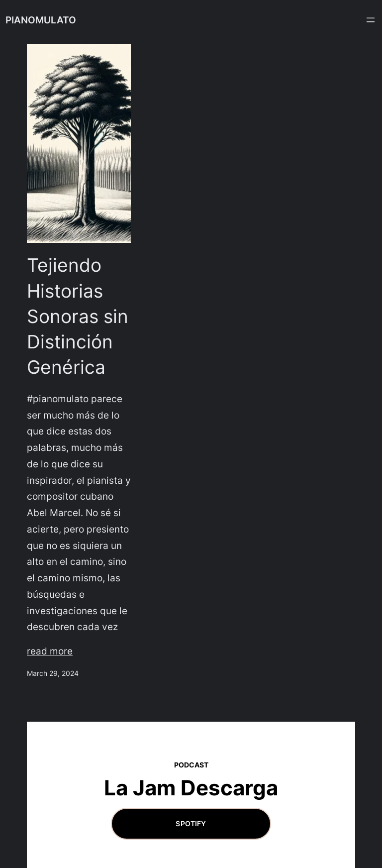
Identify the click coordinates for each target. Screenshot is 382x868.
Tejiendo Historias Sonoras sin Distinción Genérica (78, 316)
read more (50, 651)
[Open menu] (371, 20)
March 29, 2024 (53, 673)
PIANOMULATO (41, 20)
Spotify (191, 823)
